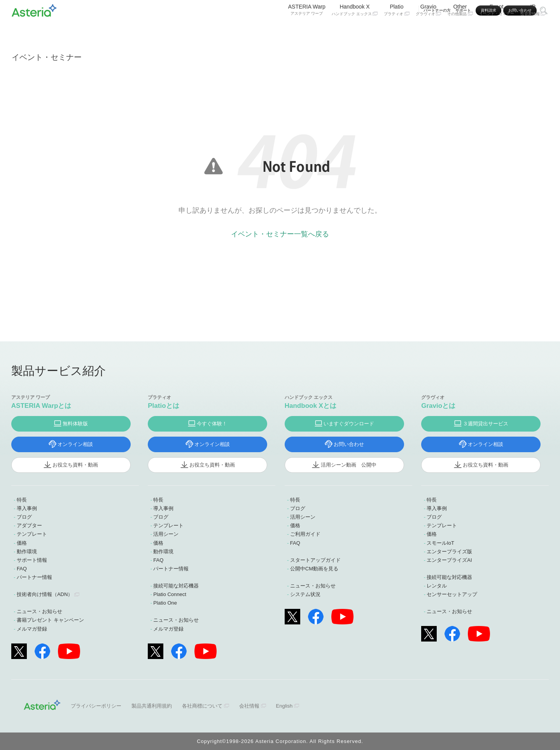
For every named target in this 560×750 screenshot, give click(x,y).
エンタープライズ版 (449, 552)
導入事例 (27, 508)
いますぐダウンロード (349, 424)
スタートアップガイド (315, 560)
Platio (397, 30)
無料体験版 (75, 424)
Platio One (165, 603)
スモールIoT (440, 543)
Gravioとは (438, 406)
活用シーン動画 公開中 (349, 465)
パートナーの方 (437, 10)
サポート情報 (32, 560)
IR (533, 30)
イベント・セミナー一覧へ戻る (280, 234)
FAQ (22, 569)
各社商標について (202, 706)
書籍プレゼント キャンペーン (50, 620)
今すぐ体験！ (212, 424)
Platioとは (163, 406)
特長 (22, 500)
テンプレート (32, 534)
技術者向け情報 (45, 594)
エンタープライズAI (449, 560)
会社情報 (249, 706)
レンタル (437, 586)
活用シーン (166, 534)
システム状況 (305, 594)
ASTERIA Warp (307, 30)
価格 (22, 543)
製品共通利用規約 (152, 706)
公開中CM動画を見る (314, 569)
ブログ (24, 517)
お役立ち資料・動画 (75, 465)
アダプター (29, 525)
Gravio (429, 30)
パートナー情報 (34, 577)
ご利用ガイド (305, 534)
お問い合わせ (520, 10)
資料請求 (488, 10)
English (284, 706)
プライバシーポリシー (96, 706)
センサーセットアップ (452, 594)
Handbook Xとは (311, 406)
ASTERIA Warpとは (41, 406)
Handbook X (355, 30)
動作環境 (27, 552)
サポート (463, 10)
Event (497, 30)
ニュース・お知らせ (39, 611)
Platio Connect (170, 594)
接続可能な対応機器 (176, 586)
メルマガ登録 (32, 629)
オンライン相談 (75, 444)
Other (460, 30)
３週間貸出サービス (486, 424)
